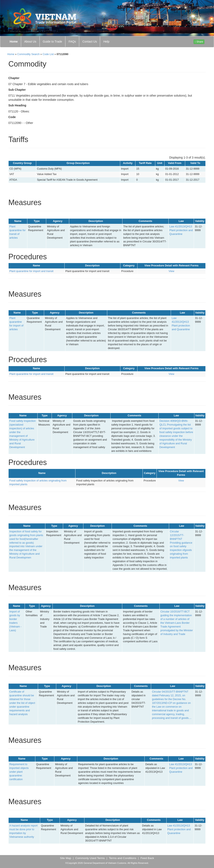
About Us (30, 42)
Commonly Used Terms (90, 858)
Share (199, 42)
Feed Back (147, 858)
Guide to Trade (53, 42)
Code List (48, 54)
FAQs (72, 42)
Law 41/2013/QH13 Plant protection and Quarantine (181, 230)
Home (14, 42)
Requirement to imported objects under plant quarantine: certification (19, 772)
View (171, 271)
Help (106, 42)
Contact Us (90, 42)
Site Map (66, 858)
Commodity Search (29, 54)
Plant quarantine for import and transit (31, 271)
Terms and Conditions (123, 858)
